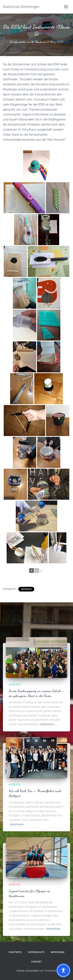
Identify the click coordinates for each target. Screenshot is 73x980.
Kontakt (37, 962)
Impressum (58, 952)
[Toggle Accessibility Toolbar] (63, 970)
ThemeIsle (50, 971)
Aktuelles (26, 589)
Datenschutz (36, 952)
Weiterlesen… (48, 724)
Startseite (15, 952)
